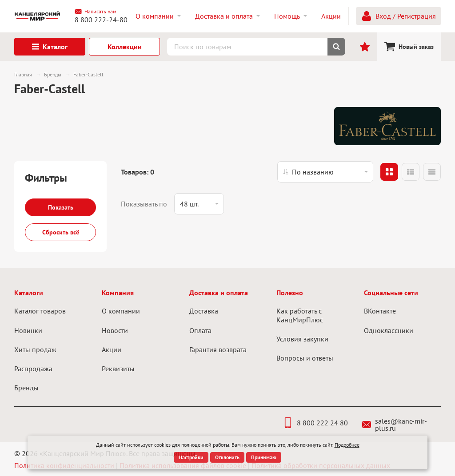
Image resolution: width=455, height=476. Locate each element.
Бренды (26, 388)
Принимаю (264, 457)
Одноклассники (389, 330)
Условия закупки (302, 339)
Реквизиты (118, 369)
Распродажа (33, 369)
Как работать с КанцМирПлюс (300, 315)
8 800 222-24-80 (101, 20)
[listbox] (325, 172)
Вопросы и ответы (305, 358)
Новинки (28, 330)
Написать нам (96, 12)
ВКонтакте (380, 311)
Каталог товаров (40, 311)
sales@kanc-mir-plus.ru (394, 424)
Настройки (191, 457)
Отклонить (227, 457)
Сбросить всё (61, 232)
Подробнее (347, 445)
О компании (121, 311)
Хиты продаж (35, 349)
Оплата (200, 330)
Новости (115, 330)
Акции (112, 349)
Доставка (204, 311)
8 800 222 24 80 (315, 423)
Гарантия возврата (218, 349)
